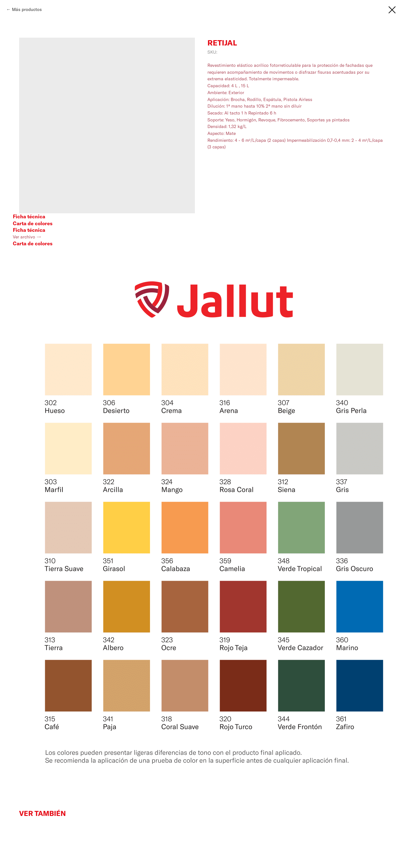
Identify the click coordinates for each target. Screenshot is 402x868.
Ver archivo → (27, 237)
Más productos (27, 9)
